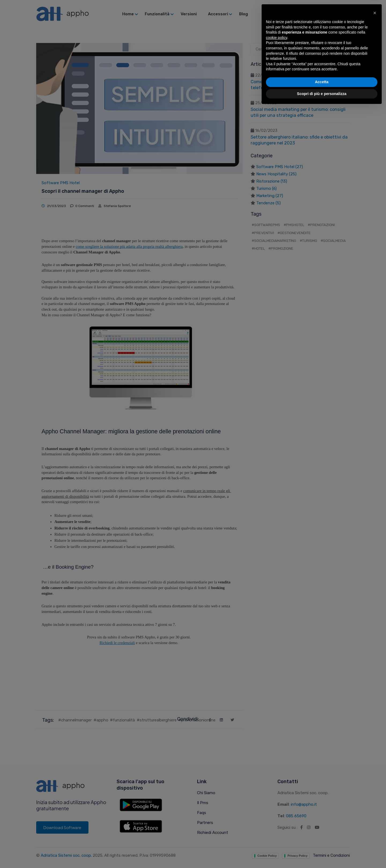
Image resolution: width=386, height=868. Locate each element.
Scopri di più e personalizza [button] (322, 853)
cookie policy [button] (276, 797)
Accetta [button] (322, 842)
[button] (375, 773)
